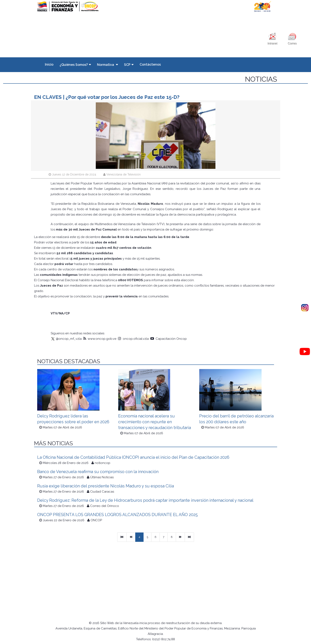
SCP (127, 65)
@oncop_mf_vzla (66, 339)
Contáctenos (150, 64)
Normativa (106, 65)
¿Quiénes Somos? (74, 65)
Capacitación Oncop (169, 339)
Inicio (49, 64)
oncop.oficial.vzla (133, 339)
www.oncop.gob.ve (100, 339)
